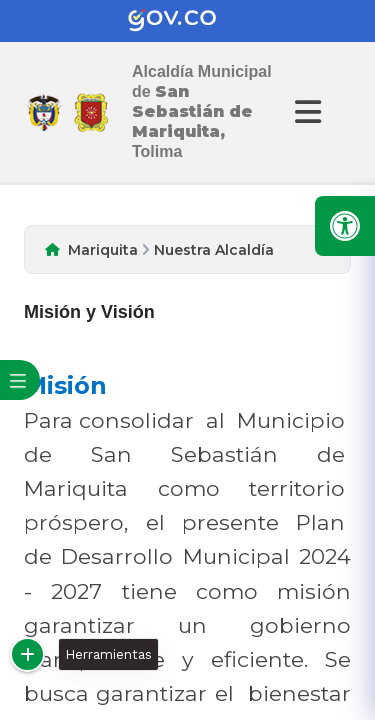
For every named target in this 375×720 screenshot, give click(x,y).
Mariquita (103, 250)
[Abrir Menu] (305, 112)
